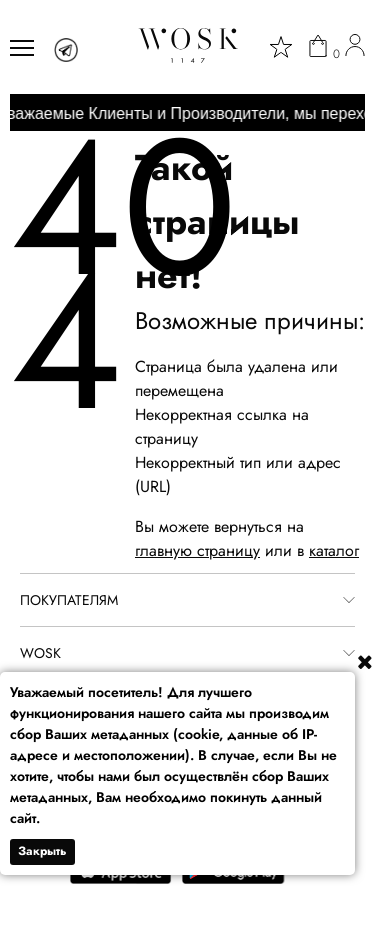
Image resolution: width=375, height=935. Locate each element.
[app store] (121, 879)
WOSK (40, 653)
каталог (334, 550)
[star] (281, 47)
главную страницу (197, 550)
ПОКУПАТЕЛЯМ (69, 600)
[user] (355, 48)
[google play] (233, 879)
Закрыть (42, 851)
